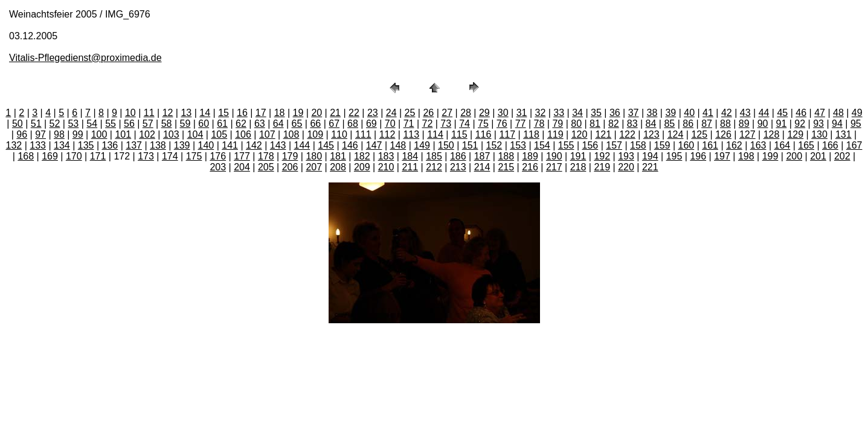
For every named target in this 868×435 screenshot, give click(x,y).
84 (651, 124)
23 (373, 113)
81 (595, 124)
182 (362, 156)
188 (506, 156)
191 (578, 156)
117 (507, 134)
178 (266, 156)
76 (502, 124)
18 (280, 113)
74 (465, 124)
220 (626, 167)
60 (204, 124)
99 (78, 134)
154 (542, 145)
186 (458, 156)
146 (350, 145)
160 (686, 145)
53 (73, 124)
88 (725, 124)
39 (670, 113)
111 (363, 134)
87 (707, 124)
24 (391, 113)
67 (334, 124)
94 (837, 124)
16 (242, 113)
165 (806, 145)
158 (638, 145)
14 (205, 113)
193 (626, 156)
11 (149, 113)
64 (278, 124)
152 (494, 145)
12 (168, 113)
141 (230, 145)
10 (130, 113)
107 (267, 134)
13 (186, 113)
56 (129, 124)
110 (339, 134)
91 (782, 124)
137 (134, 145)
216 (530, 167)
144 (302, 145)
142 (254, 145)
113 (411, 134)
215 (506, 167)
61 (222, 124)
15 (223, 113)
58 (167, 124)
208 (338, 167)
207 (314, 167)
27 (447, 113)
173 (146, 156)
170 (74, 156)
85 (669, 124)
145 (326, 145)
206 (290, 167)
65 (297, 124)
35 (596, 113)
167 (854, 145)
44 (764, 113)
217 (554, 167)
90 (763, 124)
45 (782, 113)
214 (482, 167)
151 (470, 145)
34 (577, 113)
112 (387, 134)
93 (818, 124)
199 (770, 156)
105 (219, 134)
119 (555, 134)
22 (354, 113)
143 (278, 145)
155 (566, 145)
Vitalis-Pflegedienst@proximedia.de (85, 58)
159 (662, 145)
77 (521, 124)
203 (218, 167)
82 (614, 124)
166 (830, 145)
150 (446, 145)
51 (36, 124)
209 (362, 167)
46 (801, 113)
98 (59, 134)
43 (745, 113)
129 (795, 134)
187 (482, 156)
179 (290, 156)
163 (758, 145)
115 (459, 134)
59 (185, 124)
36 (615, 113)
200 (794, 156)
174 (170, 156)
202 (842, 156)
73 (446, 124)
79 (558, 124)
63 (260, 124)
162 (734, 145)
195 (674, 156)
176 (218, 156)
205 (266, 167)
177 (242, 156)
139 (182, 145)
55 (111, 124)
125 (699, 134)
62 (241, 124)
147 (374, 145)
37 (634, 113)
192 (602, 156)
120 (580, 134)
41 (708, 113)
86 (688, 124)
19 (298, 113)
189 (530, 156)
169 (50, 156)
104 (195, 134)
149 (422, 145)
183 (386, 156)
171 (98, 156)
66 (315, 124)
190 (554, 156)
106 (243, 134)
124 (676, 134)
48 (838, 113)
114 (435, 134)
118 (531, 134)
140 (206, 145)
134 (62, 145)
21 (335, 113)
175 (194, 156)
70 (390, 124)
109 (315, 134)
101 (123, 134)
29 (484, 113)
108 (291, 134)
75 (483, 124)
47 (820, 113)
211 (410, 167)
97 (40, 134)
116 (484, 134)
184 (410, 156)
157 (614, 145)
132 (14, 145)
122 (627, 134)
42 (727, 113)
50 (18, 124)
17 (261, 113)
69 (371, 124)
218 (578, 167)
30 (503, 113)
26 (428, 113)
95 (856, 124)
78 (539, 124)
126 (723, 134)
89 (744, 124)
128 (772, 134)
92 (800, 124)
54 (92, 124)
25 (410, 113)
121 (603, 134)
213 (458, 167)
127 (747, 134)
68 (353, 124)
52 (55, 124)
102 (147, 134)
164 (783, 145)
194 (650, 156)
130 (819, 134)
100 (99, 134)
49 (857, 113)
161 (710, 145)
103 (171, 134)
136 (110, 145)
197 (722, 156)
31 (522, 113)
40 (689, 113)
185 (434, 156)
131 (844, 134)
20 (317, 113)
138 (158, 145)
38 (652, 113)
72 (427, 124)
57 (148, 124)
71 (409, 124)
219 (602, 167)
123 (651, 134)
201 (818, 156)
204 (242, 167)
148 (398, 145)
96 (22, 134)
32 (541, 113)
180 (314, 156)
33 (559, 113)
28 (466, 113)
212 (434, 167)
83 (632, 124)
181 (338, 156)
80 (576, 124)
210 (386, 167)
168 (26, 156)
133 (38, 145)
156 (590, 145)
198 (746, 156)
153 (518, 145)
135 (86, 145)
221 (650, 167)
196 (698, 156)
